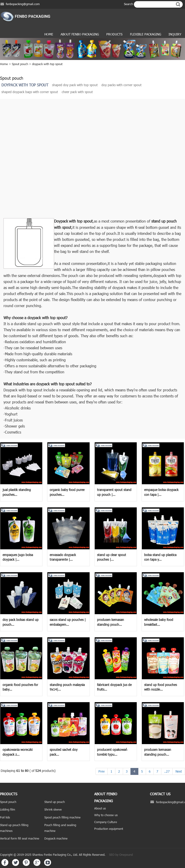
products (114, 34)
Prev (102, 771)
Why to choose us (106, 815)
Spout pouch (20, 64)
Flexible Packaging (146, 34)
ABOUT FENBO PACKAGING (80, 34)
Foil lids (5, 817)
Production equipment (109, 829)
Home (49, 34)
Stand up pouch (55, 802)
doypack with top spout (47, 64)
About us (100, 808)
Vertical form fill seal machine (20, 838)
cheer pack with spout (77, 92)
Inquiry (175, 34)
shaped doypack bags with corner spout (30, 92)
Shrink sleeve (53, 809)
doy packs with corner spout (122, 85)
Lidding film (8, 809)
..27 (167, 771)
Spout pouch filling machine (62, 817)
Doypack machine (56, 838)
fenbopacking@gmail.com (23, 4)
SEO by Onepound (121, 855)
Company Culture (106, 822)
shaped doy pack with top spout (75, 85)
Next (179, 771)
